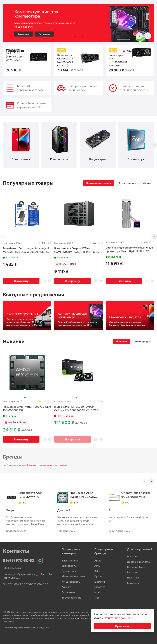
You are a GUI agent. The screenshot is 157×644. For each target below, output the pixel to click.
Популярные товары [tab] (99, 183)
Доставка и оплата (138, 562)
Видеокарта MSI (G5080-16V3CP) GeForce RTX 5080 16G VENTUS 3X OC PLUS (77, 409)
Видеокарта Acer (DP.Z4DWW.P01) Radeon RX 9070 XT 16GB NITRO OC (32, 495)
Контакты (133, 583)
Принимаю (123, 626)
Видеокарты (24, 34)
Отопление (68, 592)
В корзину (21, 281)
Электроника (70, 561)
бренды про (33, 465)
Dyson (98, 576)
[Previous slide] (139, 36)
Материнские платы (74, 576)
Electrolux (100, 582)
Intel (97, 592)
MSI (97, 598)
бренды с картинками (56, 465)
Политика (133, 578)
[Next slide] (148, 36)
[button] (75, 37)
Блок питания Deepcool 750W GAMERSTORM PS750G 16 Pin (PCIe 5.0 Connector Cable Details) (78, 250)
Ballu (97, 571)
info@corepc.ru (12, 568)
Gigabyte (100, 587)
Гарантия (133, 572)
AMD (97, 566)
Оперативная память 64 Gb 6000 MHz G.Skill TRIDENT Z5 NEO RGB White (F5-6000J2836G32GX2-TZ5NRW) (136, 495)
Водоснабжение (71, 598)
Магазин (132, 556)
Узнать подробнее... (119, 618)
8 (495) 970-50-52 (18, 561)
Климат (66, 587)
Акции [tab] (147, 183)
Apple (98, 561)
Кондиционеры (71, 582)
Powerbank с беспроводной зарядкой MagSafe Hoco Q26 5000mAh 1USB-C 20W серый (26, 250)
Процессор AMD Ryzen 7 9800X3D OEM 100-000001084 (82, 495)
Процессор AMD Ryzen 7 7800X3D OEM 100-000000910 (27, 409)
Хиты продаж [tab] (127, 183)
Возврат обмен (136, 567)
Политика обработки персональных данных (26, 628)
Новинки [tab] (121, 341)
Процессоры (45, 34)
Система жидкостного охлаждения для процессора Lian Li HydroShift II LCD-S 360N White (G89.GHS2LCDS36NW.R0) (130, 249)
